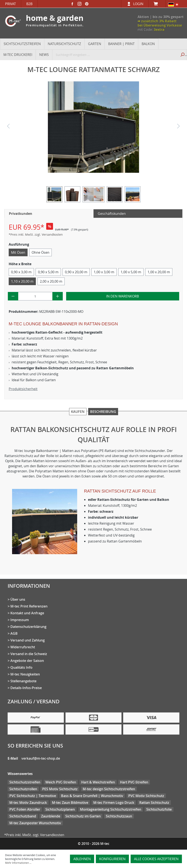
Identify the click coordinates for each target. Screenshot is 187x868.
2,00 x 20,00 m (51, 281)
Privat (10, 4)
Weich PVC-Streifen (61, 782)
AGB (14, 633)
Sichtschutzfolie (159, 809)
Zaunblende (51, 816)
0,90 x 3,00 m (21, 272)
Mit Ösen (18, 252)
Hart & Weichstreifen (98, 782)
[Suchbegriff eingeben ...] (115, 55)
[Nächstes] (179, 127)
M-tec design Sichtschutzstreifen (109, 789)
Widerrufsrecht (23, 647)
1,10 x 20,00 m (22, 281)
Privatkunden (21, 214)
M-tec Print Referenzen (29, 606)
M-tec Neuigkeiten (25, 674)
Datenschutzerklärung (28, 627)
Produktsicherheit (23, 389)
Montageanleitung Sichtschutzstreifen (111, 809)
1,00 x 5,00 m (131, 272)
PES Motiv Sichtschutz (60, 789)
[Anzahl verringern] (13, 296)
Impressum (20, 620)
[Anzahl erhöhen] (58, 296)
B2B (29, 4)
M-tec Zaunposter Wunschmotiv (35, 823)
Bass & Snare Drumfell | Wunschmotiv (92, 796)
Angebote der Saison (27, 661)
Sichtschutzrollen (23, 789)
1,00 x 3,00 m (104, 272)
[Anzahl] (35, 296)
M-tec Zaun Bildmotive (70, 803)
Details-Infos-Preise (26, 688)
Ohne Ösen (40, 252)
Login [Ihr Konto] (138, 4)
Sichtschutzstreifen (25, 782)
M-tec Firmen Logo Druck (114, 803)
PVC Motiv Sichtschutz (146, 796)
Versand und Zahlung (28, 640)
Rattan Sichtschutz (154, 803)
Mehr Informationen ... (18, 863)
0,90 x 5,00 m (48, 272)
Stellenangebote (23, 681)
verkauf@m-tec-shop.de (41, 758)
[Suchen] (182, 55)
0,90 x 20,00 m (76, 272)
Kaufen (78, 412)
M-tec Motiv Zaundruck (28, 803)
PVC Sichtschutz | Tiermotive (33, 796)
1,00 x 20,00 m (159, 272)
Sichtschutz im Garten (83, 816)
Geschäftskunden (112, 214)
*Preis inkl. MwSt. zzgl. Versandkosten (36, 234)
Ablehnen (82, 859)
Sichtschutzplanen (60, 809)
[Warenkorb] (157, 4)
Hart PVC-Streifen (134, 782)
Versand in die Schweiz (29, 654)
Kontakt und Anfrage (27, 613)
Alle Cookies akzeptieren (156, 859)
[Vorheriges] (8, 127)
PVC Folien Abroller (25, 809)
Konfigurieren (112, 859)
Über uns (18, 599)
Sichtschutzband (23, 816)
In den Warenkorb (123, 296)
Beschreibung (103, 412)
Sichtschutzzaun (119, 816)
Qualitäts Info (21, 667)
